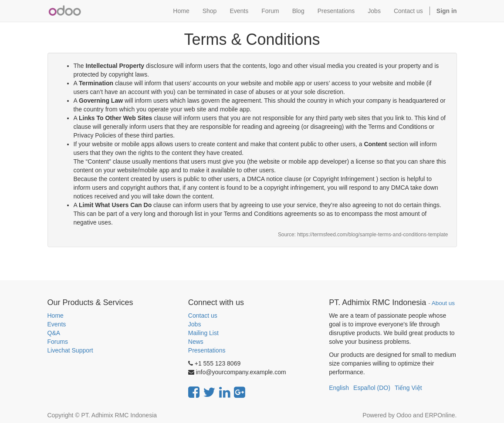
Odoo (404, 415)
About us (443, 303)
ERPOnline (440, 415)
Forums (58, 342)
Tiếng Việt (408, 388)
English (339, 388)
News (196, 342)
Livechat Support (70, 350)
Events (57, 324)
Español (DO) (372, 388)
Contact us (203, 316)
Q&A (54, 333)
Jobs (195, 324)
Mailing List (203, 333)
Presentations (207, 350)
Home (56, 316)
